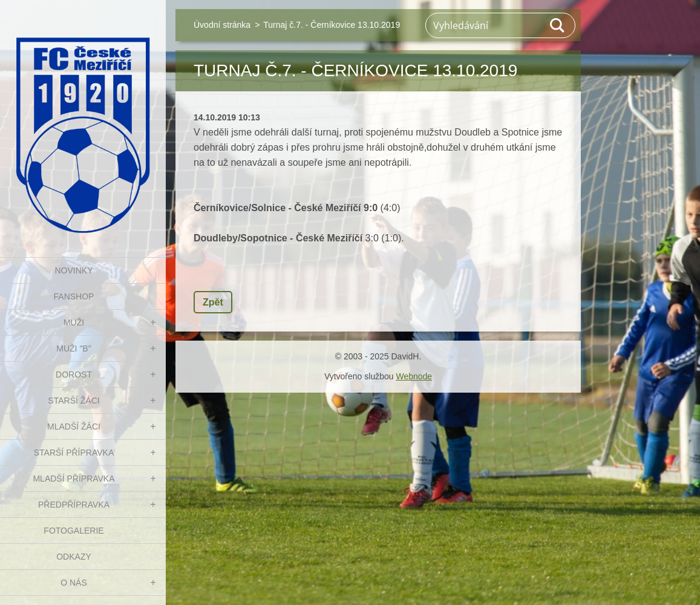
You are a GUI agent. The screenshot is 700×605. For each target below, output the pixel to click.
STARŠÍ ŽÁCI (74, 401)
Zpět (213, 302)
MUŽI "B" (74, 348)
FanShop (74, 296)
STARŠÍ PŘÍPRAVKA (74, 453)
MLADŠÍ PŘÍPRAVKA (74, 479)
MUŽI (74, 322)
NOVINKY (74, 270)
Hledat (558, 25)
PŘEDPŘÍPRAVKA (74, 505)
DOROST (74, 374)
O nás (74, 583)
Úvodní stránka (222, 25)
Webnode (414, 376)
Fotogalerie (74, 531)
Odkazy (74, 557)
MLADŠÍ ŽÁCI (74, 427)
